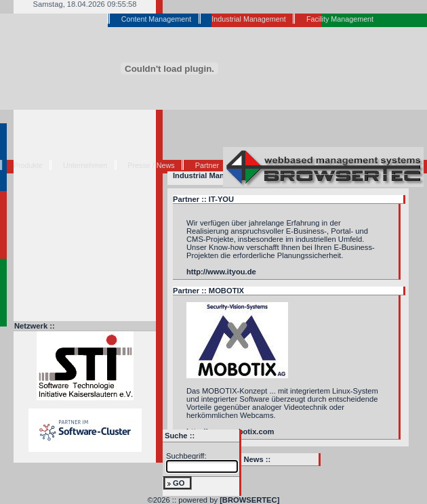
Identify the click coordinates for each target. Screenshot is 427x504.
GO (179, 483)
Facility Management (340, 19)
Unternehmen (85, 165)
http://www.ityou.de (221, 272)
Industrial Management (248, 19)
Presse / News (151, 165)
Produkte (28, 165)
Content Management (156, 19)
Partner (207, 165)
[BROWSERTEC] (249, 500)
